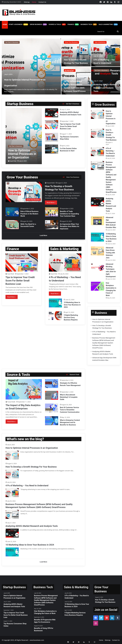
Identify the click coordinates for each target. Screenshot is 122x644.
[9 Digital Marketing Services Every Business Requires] (55, 315)
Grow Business (38, 24)
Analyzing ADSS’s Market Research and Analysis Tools (105, 88)
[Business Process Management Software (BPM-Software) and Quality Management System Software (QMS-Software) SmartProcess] (97, 166)
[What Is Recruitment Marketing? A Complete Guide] (52, 395)
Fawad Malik (51, 183)
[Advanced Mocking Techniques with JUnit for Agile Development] (97, 267)
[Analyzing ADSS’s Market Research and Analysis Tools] (106, 81)
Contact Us (42, 2)
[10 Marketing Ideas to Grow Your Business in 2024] (55, 302)
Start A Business (18, 24)
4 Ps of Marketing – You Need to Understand (104, 60)
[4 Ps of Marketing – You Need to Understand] (106, 53)
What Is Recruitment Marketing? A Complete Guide (69, 397)
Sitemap (27, 2)
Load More (43, 236)
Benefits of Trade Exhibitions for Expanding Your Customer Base (69, 214)
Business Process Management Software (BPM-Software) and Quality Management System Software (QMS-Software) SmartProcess (76, 81)
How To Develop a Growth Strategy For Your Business (75, 60)
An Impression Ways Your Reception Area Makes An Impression (70, 226)
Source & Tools (57, 24)
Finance (73, 24)
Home (34, 2)
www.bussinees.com (37, 640)
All (63, 104)
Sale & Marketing (108, 24)
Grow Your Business (71, 42)
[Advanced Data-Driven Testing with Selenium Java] (97, 251)
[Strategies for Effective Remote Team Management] (52, 384)
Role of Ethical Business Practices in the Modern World (29, 214)
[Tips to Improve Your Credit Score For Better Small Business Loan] (52, 125)
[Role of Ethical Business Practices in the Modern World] (12, 212)
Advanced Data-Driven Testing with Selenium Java (110, 253)
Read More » (51, 203)
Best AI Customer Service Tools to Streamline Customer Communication (70, 410)
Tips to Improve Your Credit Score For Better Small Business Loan (70, 126)
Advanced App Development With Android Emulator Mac (111, 222)
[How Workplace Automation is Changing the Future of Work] (97, 286)
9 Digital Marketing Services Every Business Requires (71, 317)
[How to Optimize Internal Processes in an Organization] (31, 67)
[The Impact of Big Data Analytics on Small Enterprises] (24, 389)
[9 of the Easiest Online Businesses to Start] (52, 149)
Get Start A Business (12, 42)
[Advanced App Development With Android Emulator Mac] (97, 221)
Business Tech (89, 24)
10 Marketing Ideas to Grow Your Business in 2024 (72, 304)
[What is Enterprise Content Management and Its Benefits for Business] (52, 421)
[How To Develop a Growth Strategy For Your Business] (76, 53)
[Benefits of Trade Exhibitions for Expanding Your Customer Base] (52, 212)
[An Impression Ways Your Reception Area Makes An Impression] (52, 225)
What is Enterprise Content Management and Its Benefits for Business (70, 422)
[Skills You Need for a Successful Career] (12, 225)
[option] (61, 67)
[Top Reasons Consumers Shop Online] (52, 137)
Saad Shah (13, 161)
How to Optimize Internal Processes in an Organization (27, 79)
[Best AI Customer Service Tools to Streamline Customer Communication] (52, 408)
